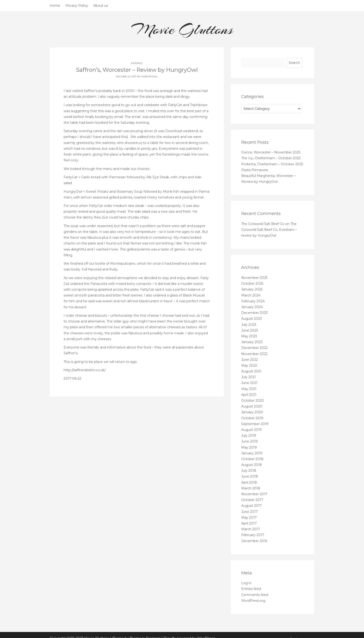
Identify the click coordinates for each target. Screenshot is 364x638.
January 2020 (252, 412)
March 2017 (251, 529)
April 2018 (249, 482)
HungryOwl (149, 76)
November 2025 (254, 278)
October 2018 (252, 459)
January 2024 (252, 307)
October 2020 (253, 400)
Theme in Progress (145, 632)
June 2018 (250, 476)
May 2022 (249, 365)
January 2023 (252, 342)
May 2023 (249, 336)
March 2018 (251, 488)
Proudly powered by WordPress (189, 632)
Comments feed (255, 595)
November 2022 (254, 354)
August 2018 (252, 465)
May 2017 (249, 518)
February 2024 (253, 301)
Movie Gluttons (182, 29)
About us (101, 6)
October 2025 (252, 283)
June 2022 (250, 360)
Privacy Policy (77, 6)
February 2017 (253, 535)
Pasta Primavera (255, 170)
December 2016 (254, 541)
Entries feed (251, 589)
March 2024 (251, 295)
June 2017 (249, 512)
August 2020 (252, 406)
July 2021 (249, 377)
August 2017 (251, 506)
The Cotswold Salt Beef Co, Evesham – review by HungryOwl (269, 230)
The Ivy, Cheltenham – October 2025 (271, 158)
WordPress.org (253, 601)
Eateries (137, 63)
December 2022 (254, 348)
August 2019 (251, 430)
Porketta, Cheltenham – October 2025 (272, 164)
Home (55, 6)
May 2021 (249, 389)
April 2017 (249, 523)
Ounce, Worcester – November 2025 (271, 152)
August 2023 (252, 319)
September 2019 (255, 424)
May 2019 (249, 447)
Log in (246, 583)
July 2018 (249, 471)
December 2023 (254, 313)
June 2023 (250, 330)
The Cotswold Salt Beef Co (263, 224)
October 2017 (252, 500)
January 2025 (252, 289)
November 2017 (254, 494)
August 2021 (251, 371)
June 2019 (249, 441)
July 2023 (249, 325)
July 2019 (249, 436)
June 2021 (249, 383)
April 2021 (249, 395)
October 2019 (252, 418)
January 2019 (252, 453)
